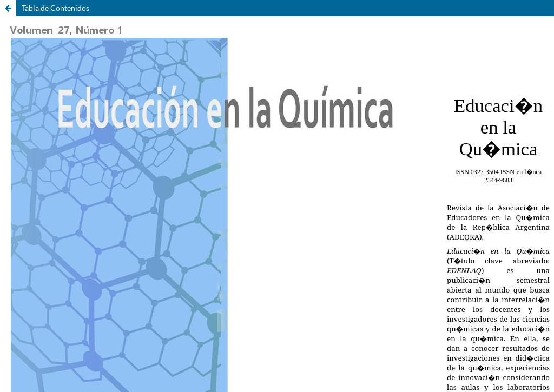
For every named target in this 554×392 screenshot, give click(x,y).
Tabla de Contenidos (55, 8)
